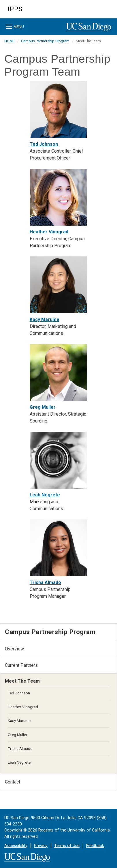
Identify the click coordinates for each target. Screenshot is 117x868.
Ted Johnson (44, 144)
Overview (14, 649)
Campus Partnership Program (45, 41)
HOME (10, 41)
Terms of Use (67, 846)
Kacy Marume (45, 319)
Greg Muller (43, 407)
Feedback (95, 846)
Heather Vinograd (49, 232)
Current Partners (21, 665)
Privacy (41, 846)
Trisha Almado (45, 582)
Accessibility (16, 846)
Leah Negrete (45, 495)
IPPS (15, 9)
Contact (13, 782)
